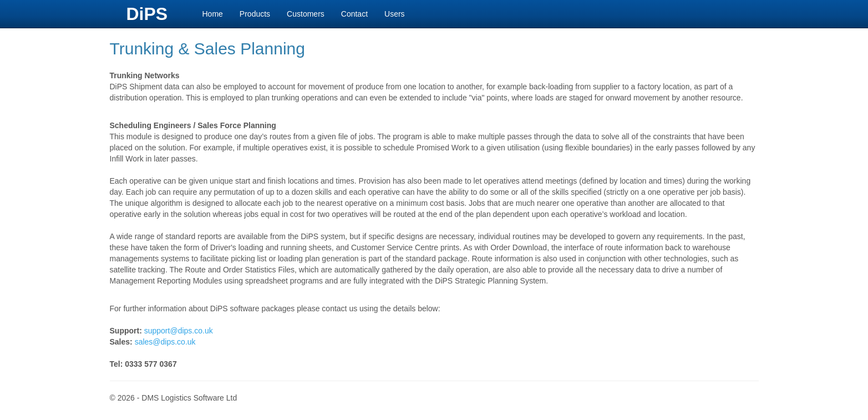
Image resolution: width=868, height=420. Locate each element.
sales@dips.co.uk (165, 342)
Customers (306, 14)
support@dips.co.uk (179, 331)
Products (255, 14)
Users (395, 14)
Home (213, 14)
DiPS (147, 14)
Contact (354, 14)
